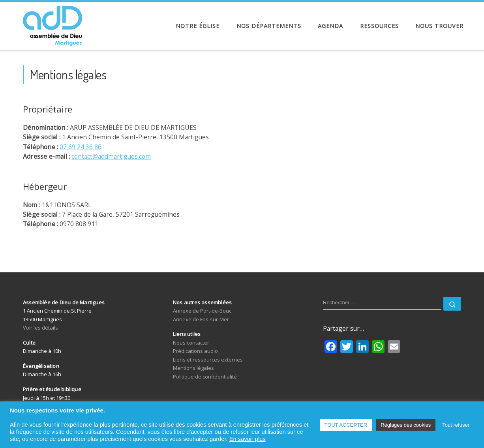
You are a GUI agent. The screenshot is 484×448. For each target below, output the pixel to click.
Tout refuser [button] (456, 425)
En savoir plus (248, 439)
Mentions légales (193, 368)
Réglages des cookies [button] (406, 425)
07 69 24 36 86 (81, 147)
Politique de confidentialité (205, 377)
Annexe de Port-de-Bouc (202, 311)
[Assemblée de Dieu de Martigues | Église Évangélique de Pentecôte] (53, 24)
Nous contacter (191, 343)
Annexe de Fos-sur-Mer (201, 319)
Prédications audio (195, 351)
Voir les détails (40, 328)
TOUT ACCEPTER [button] (346, 425)
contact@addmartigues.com (111, 156)
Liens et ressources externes (208, 360)
